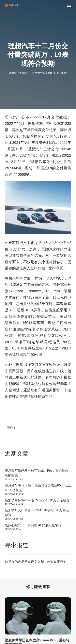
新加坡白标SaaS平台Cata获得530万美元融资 (37, 500)
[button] (69, 5)
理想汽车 (11, 428)
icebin (64, 73)
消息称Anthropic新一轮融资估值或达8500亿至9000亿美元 (38, 488)
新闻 (50, 73)
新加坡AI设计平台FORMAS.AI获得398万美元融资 (37, 513)
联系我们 (60, 562)
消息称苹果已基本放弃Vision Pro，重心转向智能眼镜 (37, 473)
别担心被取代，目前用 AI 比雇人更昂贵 (33, 525)
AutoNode (41, 73)
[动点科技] (11, 5)
